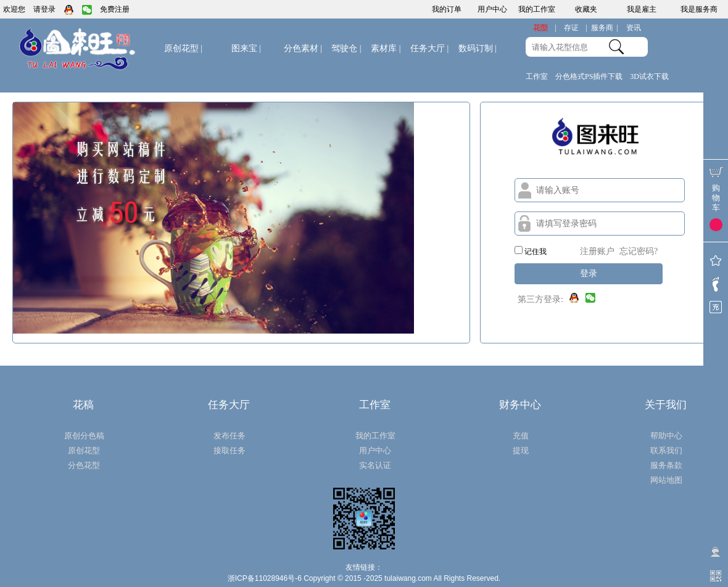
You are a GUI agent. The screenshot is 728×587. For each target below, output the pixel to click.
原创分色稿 (84, 436)
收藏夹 (586, 9)
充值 (521, 436)
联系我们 (666, 450)
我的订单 (447, 9)
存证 (576, 28)
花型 (545, 28)
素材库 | (386, 48)
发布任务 (230, 436)
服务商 (605, 28)
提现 (521, 450)
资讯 (634, 28)
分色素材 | (303, 48)
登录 (589, 273)
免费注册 (115, 9)
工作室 (537, 76)
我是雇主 (642, 9)
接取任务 (230, 450)
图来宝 (246, 48)
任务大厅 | (429, 48)
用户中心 (492, 9)
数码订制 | (478, 48)
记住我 (531, 251)
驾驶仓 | (346, 48)
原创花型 (183, 48)
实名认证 (375, 465)
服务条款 (666, 465)
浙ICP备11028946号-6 (265, 578)
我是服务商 (699, 9)
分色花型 (84, 465)
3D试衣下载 (649, 76)
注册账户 (597, 251)
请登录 (44, 9)
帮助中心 (666, 436)
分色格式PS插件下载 (589, 76)
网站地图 (666, 480)
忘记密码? (639, 251)
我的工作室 (537, 9)
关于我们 (666, 405)
